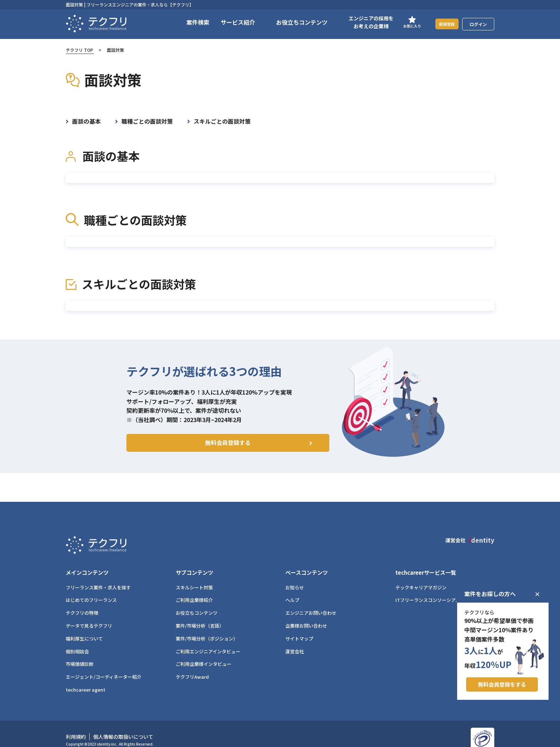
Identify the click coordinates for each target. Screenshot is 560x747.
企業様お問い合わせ (306, 615)
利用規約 (76, 726)
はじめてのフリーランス (91, 589)
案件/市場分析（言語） (200, 615)
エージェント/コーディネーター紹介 (104, 666)
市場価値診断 (80, 653)
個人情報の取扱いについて (123, 726)
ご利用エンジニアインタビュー (208, 640)
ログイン (478, 24)
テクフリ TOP (79, 50)
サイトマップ (299, 627)
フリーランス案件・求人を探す (98, 576)
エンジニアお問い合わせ (311, 602)
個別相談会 (77, 640)
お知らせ (295, 576)
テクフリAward (192, 666)
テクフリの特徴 (82, 602)
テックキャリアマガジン (421, 576)
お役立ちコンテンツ (197, 602)
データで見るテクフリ (89, 615)
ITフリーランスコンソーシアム (428, 589)
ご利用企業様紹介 (194, 589)
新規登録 (442, 24)
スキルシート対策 (194, 576)
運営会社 (295, 640)
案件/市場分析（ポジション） (207, 627)
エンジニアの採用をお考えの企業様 (362, 22)
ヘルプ (292, 589)
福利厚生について (84, 627)
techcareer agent (86, 679)
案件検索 (189, 22)
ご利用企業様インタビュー (204, 653)
